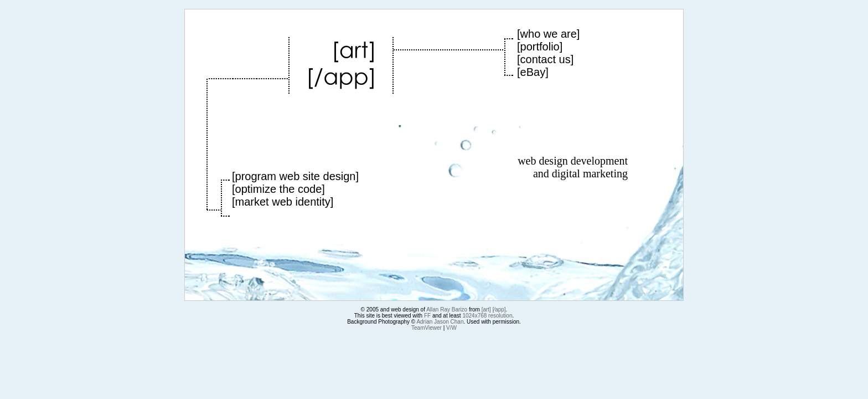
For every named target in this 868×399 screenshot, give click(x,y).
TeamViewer (427, 328)
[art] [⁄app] (494, 310)
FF (427, 316)
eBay (533, 72)
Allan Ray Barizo (447, 310)
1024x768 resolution (487, 316)
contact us (546, 59)
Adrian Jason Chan (440, 322)
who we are (549, 34)
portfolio (540, 47)
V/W (451, 328)
